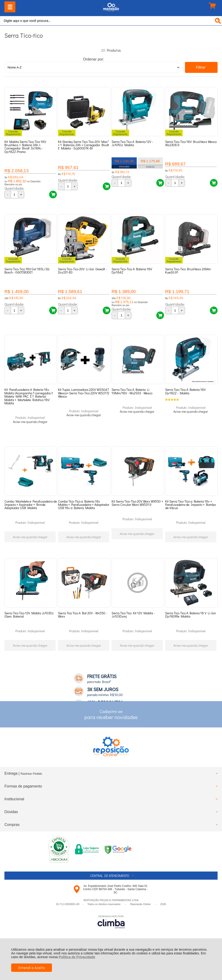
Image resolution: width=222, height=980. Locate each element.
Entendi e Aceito (32, 968)
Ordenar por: (94, 59)
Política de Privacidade (77, 957)
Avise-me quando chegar (30, 434)
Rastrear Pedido (31, 799)
